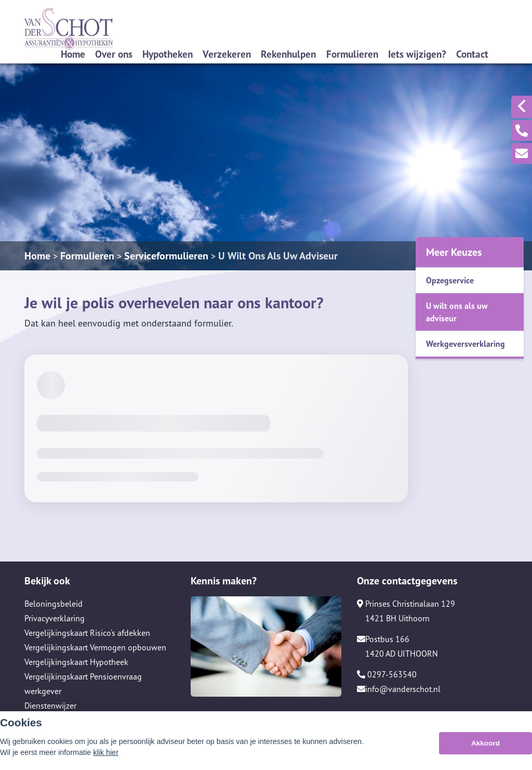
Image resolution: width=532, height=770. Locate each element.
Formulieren (352, 54)
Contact (472, 54)
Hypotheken (168, 54)
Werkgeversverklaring (465, 344)
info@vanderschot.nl (399, 689)
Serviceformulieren (166, 256)
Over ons (114, 54)
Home (73, 54)
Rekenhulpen (288, 54)
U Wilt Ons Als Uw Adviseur (278, 256)
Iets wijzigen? (417, 54)
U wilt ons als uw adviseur (457, 312)
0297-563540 (387, 674)
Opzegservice (450, 280)
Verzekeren (227, 54)
